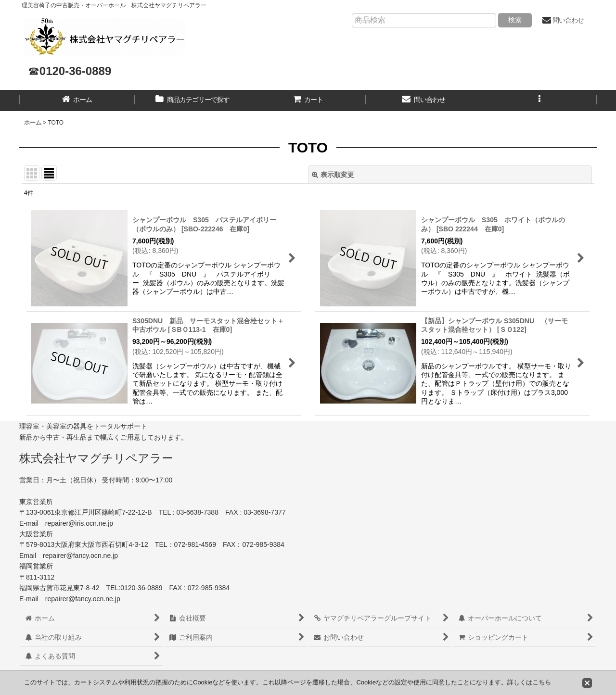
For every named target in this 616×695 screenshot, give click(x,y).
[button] (539, 101)
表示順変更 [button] (333, 175)
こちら (542, 682)
